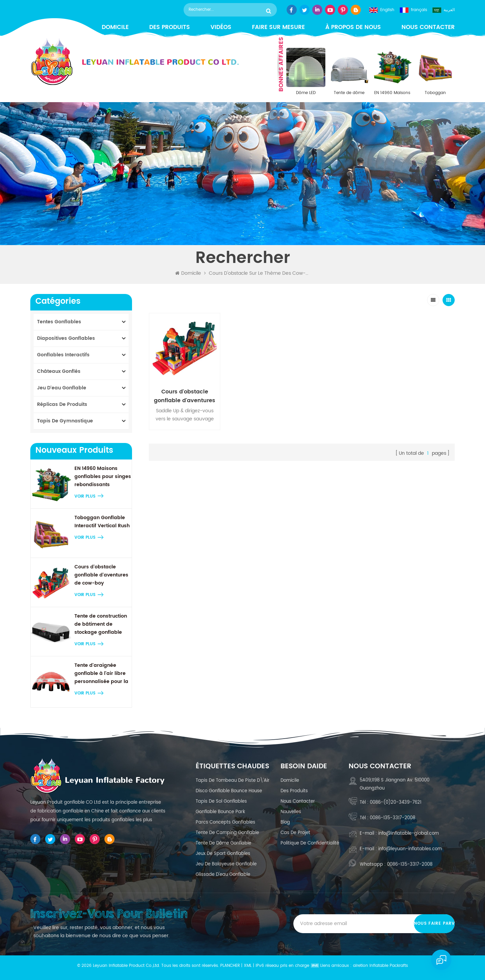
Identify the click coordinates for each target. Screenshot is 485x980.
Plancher (230, 966)
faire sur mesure (278, 27)
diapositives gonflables (66, 338)
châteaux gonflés (59, 371)
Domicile (188, 273)
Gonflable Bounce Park (220, 812)
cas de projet (295, 833)
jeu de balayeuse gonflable (226, 864)
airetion (361, 966)
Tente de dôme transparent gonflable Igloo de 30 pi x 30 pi (349, 93)
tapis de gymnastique (65, 421)
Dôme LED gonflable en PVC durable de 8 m (306, 93)
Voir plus (85, 496)
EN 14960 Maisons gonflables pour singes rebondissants (392, 93)
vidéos (221, 27)
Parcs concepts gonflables (225, 822)
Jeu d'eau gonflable (62, 388)
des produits (294, 791)
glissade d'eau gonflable (223, 875)
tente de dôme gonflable (223, 843)
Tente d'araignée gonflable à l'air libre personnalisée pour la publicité (101, 674)
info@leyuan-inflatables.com (410, 849)
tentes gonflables (59, 322)
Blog (285, 822)
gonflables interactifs (63, 355)
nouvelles (291, 812)
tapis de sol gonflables (221, 801)
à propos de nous (353, 27)
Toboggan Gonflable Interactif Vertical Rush (435, 93)
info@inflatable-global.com (409, 834)
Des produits (170, 27)
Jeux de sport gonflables (223, 854)
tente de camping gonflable (227, 833)
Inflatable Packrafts (389, 966)
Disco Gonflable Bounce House (229, 791)
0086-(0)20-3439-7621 (396, 803)
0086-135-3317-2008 (393, 818)
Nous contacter (428, 27)
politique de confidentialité (310, 843)
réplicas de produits (62, 404)
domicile (290, 781)
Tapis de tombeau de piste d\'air (233, 781)
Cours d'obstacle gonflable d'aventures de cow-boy (101, 575)
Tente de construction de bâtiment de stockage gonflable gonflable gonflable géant (101, 624)
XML (248, 966)
